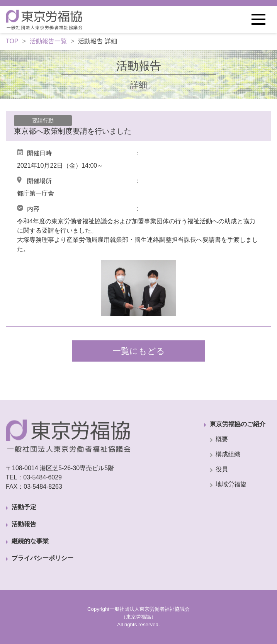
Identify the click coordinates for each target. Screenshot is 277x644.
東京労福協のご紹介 (238, 424)
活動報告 (24, 524)
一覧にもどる (139, 351)
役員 (222, 469)
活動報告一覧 (48, 41)
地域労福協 (231, 484)
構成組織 (228, 454)
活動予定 (24, 507)
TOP (12, 41)
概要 (222, 439)
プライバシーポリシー (42, 558)
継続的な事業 (30, 541)
